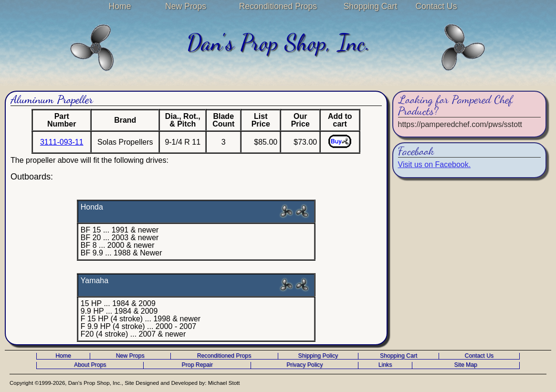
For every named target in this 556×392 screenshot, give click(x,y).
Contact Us (436, 6)
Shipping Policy (318, 356)
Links (385, 365)
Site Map (466, 365)
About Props (90, 365)
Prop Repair (197, 365)
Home (120, 6)
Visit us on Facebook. (435, 164)
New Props (186, 6)
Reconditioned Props (278, 6)
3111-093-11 (62, 142)
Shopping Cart (370, 6)
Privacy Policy (304, 365)
